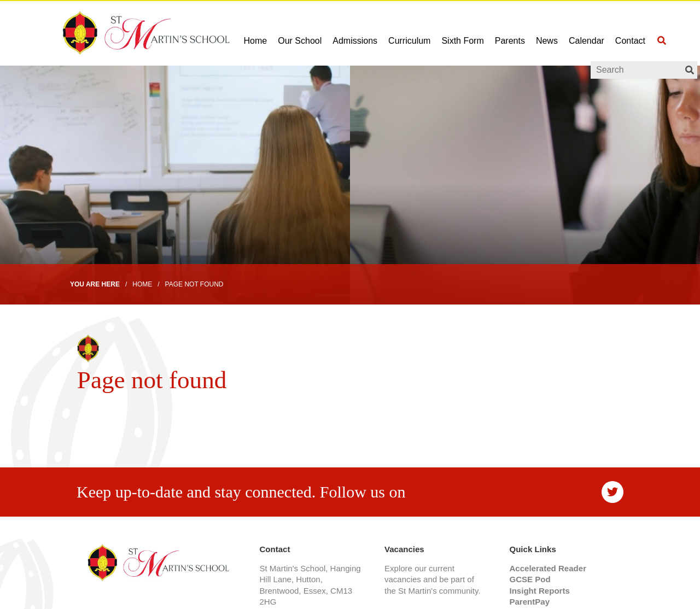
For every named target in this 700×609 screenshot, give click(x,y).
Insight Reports (539, 591)
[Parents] (510, 33)
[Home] (129, 33)
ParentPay (529, 602)
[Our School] (300, 33)
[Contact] (630, 33)
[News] (547, 33)
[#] (612, 492)
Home (142, 284)
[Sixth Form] (462, 33)
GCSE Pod (530, 579)
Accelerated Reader (548, 568)
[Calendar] (587, 33)
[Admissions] (355, 33)
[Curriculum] (409, 33)
